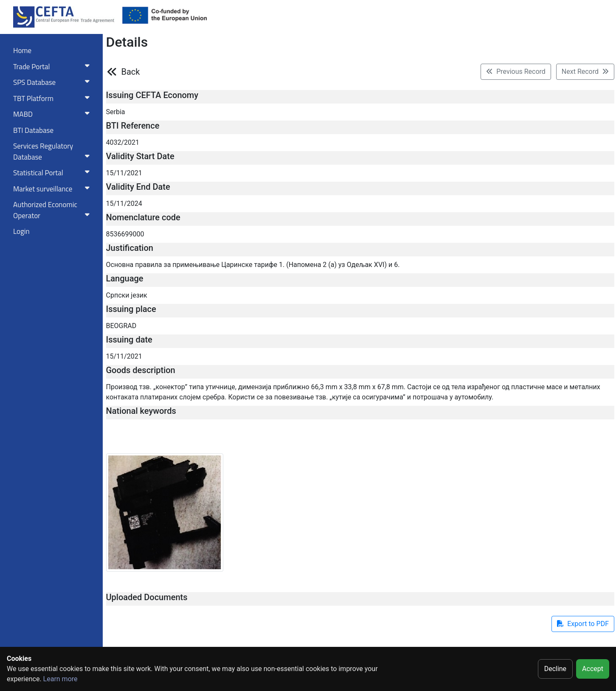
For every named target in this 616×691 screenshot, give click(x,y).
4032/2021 (123, 142)
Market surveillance (53, 189)
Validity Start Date (140, 156)
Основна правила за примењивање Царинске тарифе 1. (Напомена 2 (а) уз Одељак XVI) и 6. (253, 265)
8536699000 (125, 234)
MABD (53, 114)
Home (22, 51)
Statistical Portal (53, 173)
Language (125, 278)
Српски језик (127, 295)
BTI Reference (133, 126)
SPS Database (53, 82)
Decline (555, 669)
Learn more (60, 679)
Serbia (116, 112)
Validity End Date (138, 187)
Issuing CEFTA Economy (152, 95)
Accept (593, 669)
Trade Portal (53, 67)
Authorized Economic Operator (53, 210)
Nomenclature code (143, 217)
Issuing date (129, 340)
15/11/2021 (124, 173)
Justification (130, 248)
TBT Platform (53, 98)
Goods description (141, 370)
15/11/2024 (124, 204)
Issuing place (131, 309)
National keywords (141, 411)
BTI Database (33, 130)
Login (21, 231)
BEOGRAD (121, 326)
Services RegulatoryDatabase (53, 152)
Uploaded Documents (147, 597)
